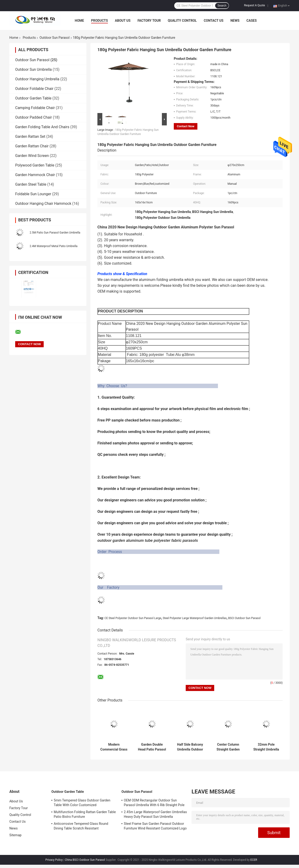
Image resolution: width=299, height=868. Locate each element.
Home (79, 21)
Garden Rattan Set (30, 136)
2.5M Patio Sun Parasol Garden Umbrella (55, 233)
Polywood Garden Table (35, 165)
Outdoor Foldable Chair (34, 89)
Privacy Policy (54, 860)
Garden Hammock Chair (35, 175)
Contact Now (186, 126)
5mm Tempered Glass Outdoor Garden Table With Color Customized (82, 803)
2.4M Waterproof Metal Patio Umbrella (54, 246)
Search (222, 6)
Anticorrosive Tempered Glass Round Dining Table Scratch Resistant (81, 826)
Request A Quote (255, 5)
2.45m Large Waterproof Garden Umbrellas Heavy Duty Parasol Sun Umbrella (155, 814)
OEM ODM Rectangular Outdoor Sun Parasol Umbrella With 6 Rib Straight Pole (154, 803)
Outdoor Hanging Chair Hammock (43, 204)
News (235, 21)
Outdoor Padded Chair (34, 117)
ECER (254, 860)
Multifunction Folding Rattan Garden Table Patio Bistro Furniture (85, 814)
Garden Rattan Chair (32, 146)
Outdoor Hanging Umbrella (37, 79)
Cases (252, 21)
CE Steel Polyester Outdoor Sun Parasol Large (133, 618)
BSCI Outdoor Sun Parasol (244, 618)
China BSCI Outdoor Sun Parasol (85, 860)
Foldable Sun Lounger (33, 194)
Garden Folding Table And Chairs (42, 127)
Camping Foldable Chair (35, 108)
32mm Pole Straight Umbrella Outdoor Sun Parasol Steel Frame (266, 747)
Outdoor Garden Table (33, 98)
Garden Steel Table (31, 184)
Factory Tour (149, 21)
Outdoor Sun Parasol (54, 38)
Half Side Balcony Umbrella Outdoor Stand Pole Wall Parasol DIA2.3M (190, 747)
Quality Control (182, 21)
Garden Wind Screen (32, 156)
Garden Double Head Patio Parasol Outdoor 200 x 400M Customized (152, 747)
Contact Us (214, 21)
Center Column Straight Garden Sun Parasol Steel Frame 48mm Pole (228, 747)
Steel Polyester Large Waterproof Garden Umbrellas (195, 618)
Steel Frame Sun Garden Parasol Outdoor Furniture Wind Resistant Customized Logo (155, 826)
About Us (123, 21)
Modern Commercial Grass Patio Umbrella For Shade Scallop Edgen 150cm (114, 747)
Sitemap (15, 835)
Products (100, 21)
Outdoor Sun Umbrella (33, 69)
